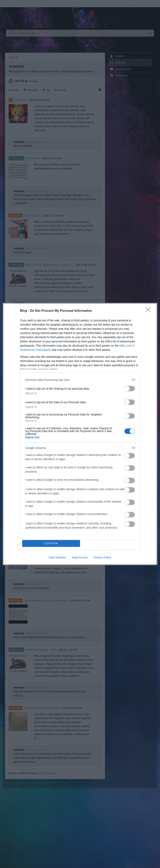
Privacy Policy (102, 557)
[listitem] (80, 380)
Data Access (80, 557)
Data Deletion (57, 557)
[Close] (149, 311)
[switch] (130, 389)
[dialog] (80, 434)
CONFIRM (51, 544)
